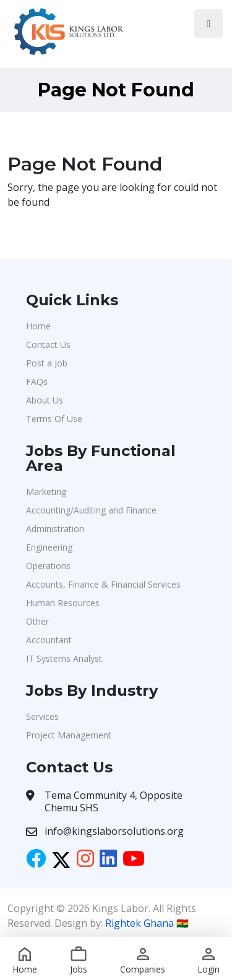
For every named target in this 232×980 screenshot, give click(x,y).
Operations (48, 566)
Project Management (69, 735)
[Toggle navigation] (208, 24)
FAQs (37, 382)
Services (42, 716)
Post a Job (47, 363)
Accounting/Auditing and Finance (91, 510)
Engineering (49, 547)
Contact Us (48, 344)
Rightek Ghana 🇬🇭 (147, 923)
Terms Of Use (54, 419)
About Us (45, 400)
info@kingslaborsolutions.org (114, 831)
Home (38, 326)
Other (37, 621)
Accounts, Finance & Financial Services (103, 584)
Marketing (46, 492)
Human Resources (63, 603)
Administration (55, 529)
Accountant (49, 640)
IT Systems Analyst (64, 658)
